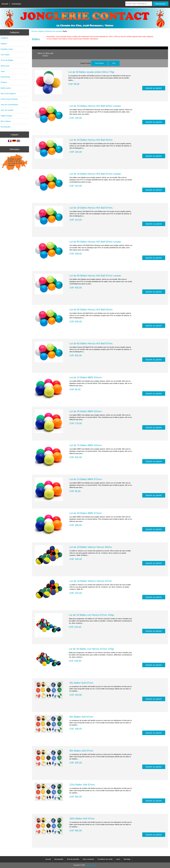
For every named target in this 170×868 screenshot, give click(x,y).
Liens (118, 859)
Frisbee (4, 82)
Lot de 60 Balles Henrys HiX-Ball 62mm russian (95, 242)
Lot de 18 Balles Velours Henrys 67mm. (91, 581)
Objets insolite (6, 116)
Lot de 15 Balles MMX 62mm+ (86, 377)
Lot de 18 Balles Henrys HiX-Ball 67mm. (91, 208)
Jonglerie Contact (91, 865)
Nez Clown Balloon (8, 94)
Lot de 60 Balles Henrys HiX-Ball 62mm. (91, 310)
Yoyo (3, 71)
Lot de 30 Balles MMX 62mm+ (86, 411)
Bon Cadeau (6, 121)
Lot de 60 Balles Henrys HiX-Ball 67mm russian (95, 276)
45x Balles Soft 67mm (81, 683)
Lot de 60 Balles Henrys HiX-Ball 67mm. (91, 343)
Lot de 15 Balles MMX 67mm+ (86, 479)
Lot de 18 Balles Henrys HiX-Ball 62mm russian (95, 106)
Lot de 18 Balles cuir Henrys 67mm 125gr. (92, 615)
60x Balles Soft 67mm (81, 717)
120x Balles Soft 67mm (82, 785)
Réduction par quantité (54, 31)
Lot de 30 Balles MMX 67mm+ (86, 513)
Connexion (16, 4)
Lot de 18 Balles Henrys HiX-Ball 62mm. (91, 140)
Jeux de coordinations (9, 105)
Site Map (127, 859)
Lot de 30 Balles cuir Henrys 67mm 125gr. (92, 649)
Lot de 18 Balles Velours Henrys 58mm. (91, 547)
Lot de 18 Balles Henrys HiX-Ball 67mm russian (95, 174)
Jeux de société (7, 110)
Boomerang (5, 77)
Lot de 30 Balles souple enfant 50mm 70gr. (92, 72)
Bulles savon (6, 88)
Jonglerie (41, 31)
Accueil (5, 4)
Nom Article (99, 63)
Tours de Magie (7, 60)
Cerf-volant (5, 55)
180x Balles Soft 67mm (82, 819)
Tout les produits (73, 859)
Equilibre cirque (7, 49)
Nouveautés (59, 859)
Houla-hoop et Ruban (9, 99)
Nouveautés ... (6, 127)
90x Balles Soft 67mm (81, 751)
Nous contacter (88, 859)
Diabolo (4, 44)
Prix (114, 63)
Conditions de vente (105, 859)
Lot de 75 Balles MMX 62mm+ (86, 445)
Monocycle (5, 66)
